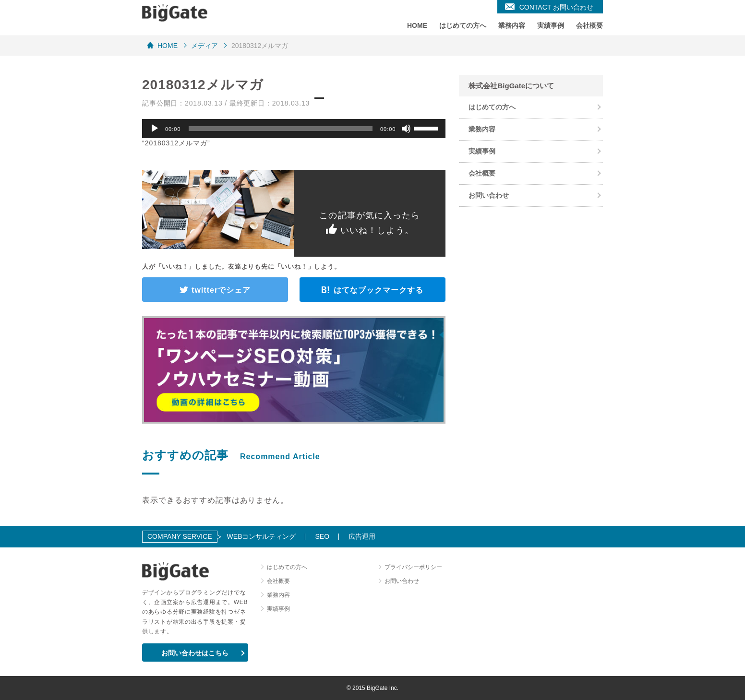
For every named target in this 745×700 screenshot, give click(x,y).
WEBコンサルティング (262, 536)
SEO (322, 536)
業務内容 (512, 25)
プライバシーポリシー (413, 567)
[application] (294, 129)
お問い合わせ (489, 195)
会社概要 (589, 25)
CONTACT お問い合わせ (556, 7)
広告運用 (362, 536)
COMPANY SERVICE (180, 536)
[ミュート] (406, 129)
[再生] (155, 129)
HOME (417, 25)
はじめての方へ (463, 25)
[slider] (281, 129)
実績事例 (551, 25)
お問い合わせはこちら (195, 653)
